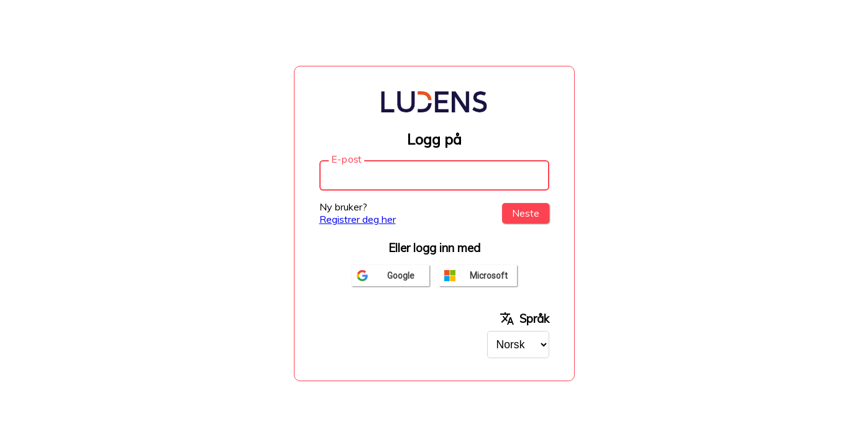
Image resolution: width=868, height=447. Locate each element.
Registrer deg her (358, 219)
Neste (526, 213)
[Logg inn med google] (391, 276)
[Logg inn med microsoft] (478, 276)
